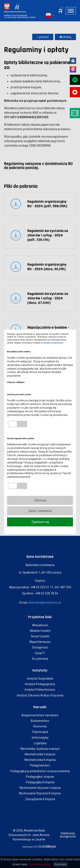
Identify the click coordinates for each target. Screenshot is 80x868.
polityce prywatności (53, 343)
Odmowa (40, 500)
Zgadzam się (40, 522)
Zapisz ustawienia (40, 511)
